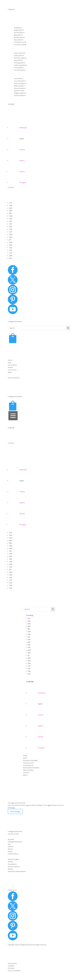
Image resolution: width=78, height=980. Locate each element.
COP (11, 232)
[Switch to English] (17, 139)
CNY (11, 258)
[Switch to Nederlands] (18, 128)
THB (11, 256)
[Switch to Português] (18, 182)
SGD (11, 248)
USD (11, 205)
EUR (11, 203)
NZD (11, 245)
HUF (11, 253)
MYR (11, 235)
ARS (11, 227)
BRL (11, 213)
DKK (11, 229)
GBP (11, 211)
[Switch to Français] (17, 150)
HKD (11, 219)
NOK (11, 242)
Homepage (15, 811)
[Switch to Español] (17, 161)
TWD (11, 216)
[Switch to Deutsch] (17, 172)
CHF (11, 250)
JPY (10, 240)
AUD (11, 208)
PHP (11, 224)
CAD (11, 237)
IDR (10, 221)
